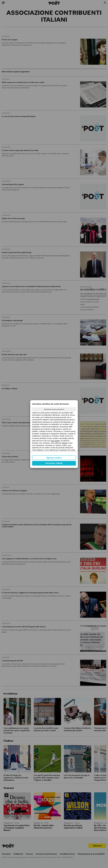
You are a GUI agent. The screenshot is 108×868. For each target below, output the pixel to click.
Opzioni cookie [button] (54, 458)
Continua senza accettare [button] (54, 409)
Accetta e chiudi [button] (54, 463)
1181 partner (55, 441)
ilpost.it (65, 443)
